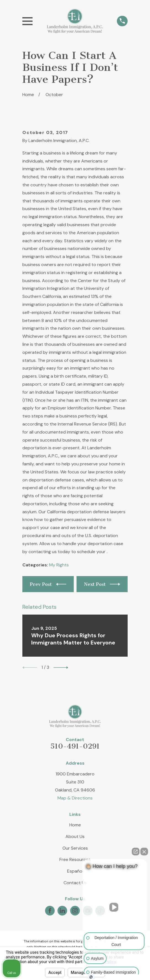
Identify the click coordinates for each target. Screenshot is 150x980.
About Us (75, 836)
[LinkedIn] (62, 911)
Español (75, 871)
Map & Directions (75, 798)
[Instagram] (75, 911)
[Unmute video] (115, 907)
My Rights (59, 565)
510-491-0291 (75, 746)
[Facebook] (50, 911)
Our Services (75, 848)
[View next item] (61, 668)
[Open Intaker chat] (91, 977)
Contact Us (75, 883)
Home (75, 825)
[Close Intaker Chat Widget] (144, 852)
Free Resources (75, 859)
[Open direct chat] (136, 852)
